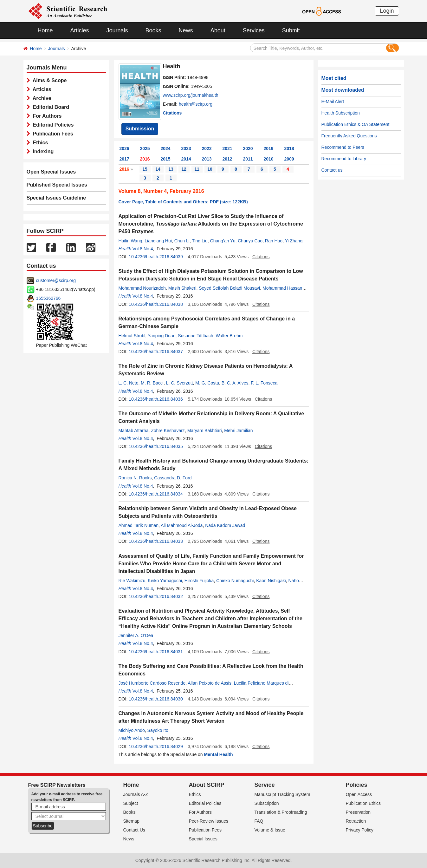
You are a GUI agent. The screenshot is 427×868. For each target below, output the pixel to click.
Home (45, 30)
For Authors (46, 116)
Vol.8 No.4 (143, 249)
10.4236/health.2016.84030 (156, 699)
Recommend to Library (344, 159)
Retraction (356, 821)
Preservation (358, 812)
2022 (207, 148)
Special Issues (203, 839)
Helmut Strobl (132, 336)
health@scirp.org (196, 104)
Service (265, 785)
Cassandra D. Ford (173, 478)
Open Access (359, 794)
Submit (291, 30)
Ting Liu (200, 241)
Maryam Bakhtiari (205, 431)
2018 (289, 148)
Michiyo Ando (132, 730)
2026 (124, 148)
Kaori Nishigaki (271, 581)
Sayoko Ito (158, 730)
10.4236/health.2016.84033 (156, 541)
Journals (117, 30)
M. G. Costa (207, 383)
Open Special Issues (51, 172)
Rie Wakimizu (132, 581)
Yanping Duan (162, 336)
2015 (166, 159)
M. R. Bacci (152, 383)
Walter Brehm (229, 336)
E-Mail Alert (333, 102)
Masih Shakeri (182, 288)
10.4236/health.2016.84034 (156, 494)
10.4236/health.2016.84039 (156, 257)
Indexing (42, 151)
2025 (145, 148)
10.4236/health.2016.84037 (156, 352)
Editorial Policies (52, 125)
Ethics (39, 143)
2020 (248, 148)
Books (153, 30)
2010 (269, 159)
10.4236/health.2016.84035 (156, 446)
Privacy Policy (360, 830)
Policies (357, 785)
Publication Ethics (363, 803)
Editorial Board (50, 107)
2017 (124, 159)
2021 (227, 148)
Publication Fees (52, 134)
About (218, 30)
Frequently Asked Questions (349, 136)
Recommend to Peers (343, 147)
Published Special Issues (57, 185)
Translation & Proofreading (281, 812)
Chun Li (182, 241)
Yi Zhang (294, 241)
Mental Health (219, 754)
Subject (131, 803)
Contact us (332, 170)
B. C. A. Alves (235, 383)
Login (387, 11)
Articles (80, 30)
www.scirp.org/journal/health (191, 95)
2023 (186, 148)
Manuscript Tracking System (282, 794)
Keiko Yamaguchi (165, 581)
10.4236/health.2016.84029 (156, 746)
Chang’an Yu (223, 241)
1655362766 (49, 298)
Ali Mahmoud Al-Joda (182, 525)
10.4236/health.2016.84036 (156, 399)
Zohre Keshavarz (168, 431)
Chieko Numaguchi (235, 581)
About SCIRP (207, 785)
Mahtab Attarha (134, 431)
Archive (41, 98)
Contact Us (134, 830)
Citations (172, 113)
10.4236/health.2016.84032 (156, 596)
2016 (145, 159)
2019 (269, 148)
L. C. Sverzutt (180, 383)
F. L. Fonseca (264, 383)
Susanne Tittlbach (195, 336)
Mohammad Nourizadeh (142, 288)
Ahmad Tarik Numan (139, 525)
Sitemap (131, 821)
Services (254, 30)
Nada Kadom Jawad (225, 525)
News (186, 30)
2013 (207, 159)
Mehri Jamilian (238, 431)
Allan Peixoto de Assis (210, 683)
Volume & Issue (270, 830)
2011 (248, 159)
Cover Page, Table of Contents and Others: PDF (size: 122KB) (183, 202)
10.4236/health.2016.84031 (156, 652)
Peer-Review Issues (209, 821)
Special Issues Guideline (56, 198)
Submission (140, 129)
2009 (289, 159)
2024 (166, 148)
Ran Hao (274, 241)
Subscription (267, 803)
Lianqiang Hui (158, 241)
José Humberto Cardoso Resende (152, 683)
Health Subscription (341, 113)
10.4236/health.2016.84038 (156, 304)
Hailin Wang (130, 241)
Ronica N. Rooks (135, 478)
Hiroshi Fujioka (199, 581)
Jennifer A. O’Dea (136, 635)
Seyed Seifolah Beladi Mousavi (229, 288)
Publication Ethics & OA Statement (356, 124)
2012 (227, 159)
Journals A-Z (136, 794)
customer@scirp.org (56, 280)
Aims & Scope (49, 80)
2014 (186, 159)
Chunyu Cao (250, 241)
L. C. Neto (129, 383)
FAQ (259, 821)
